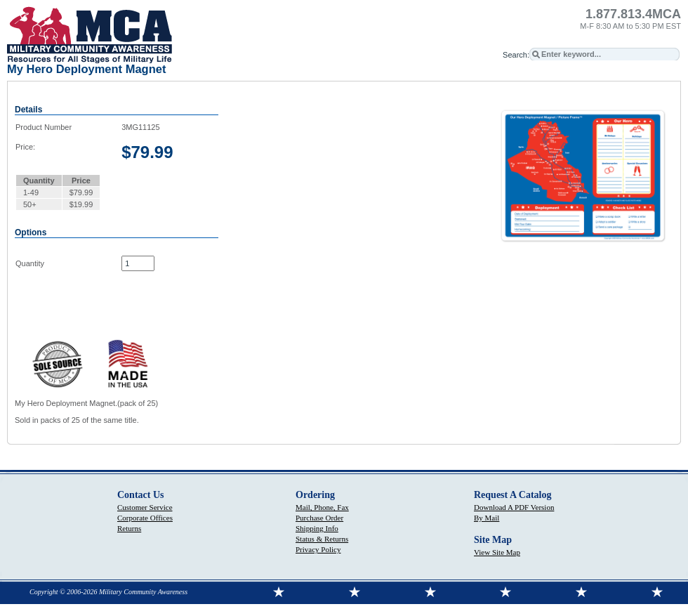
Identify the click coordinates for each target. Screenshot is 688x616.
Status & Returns (322, 539)
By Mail (487, 518)
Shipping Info (317, 528)
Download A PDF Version (514, 507)
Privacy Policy (318, 549)
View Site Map (497, 552)
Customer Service (145, 507)
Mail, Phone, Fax (322, 507)
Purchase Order (319, 518)
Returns (129, 528)
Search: (516, 55)
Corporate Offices (145, 518)
